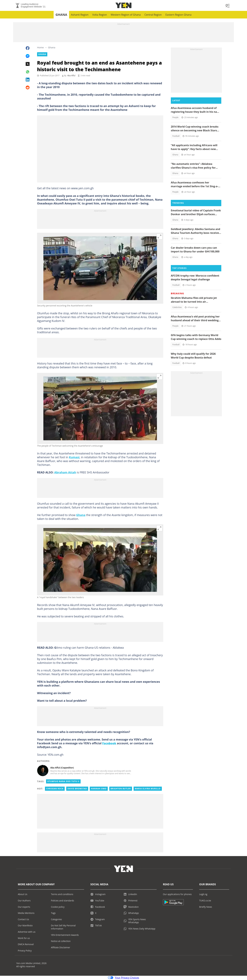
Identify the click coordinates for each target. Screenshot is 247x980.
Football (176, 136)
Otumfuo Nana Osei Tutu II (63, 782)
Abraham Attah (65, 473)
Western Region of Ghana (126, 15)
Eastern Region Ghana (178, 15)
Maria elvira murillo (148, 789)
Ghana (61, 15)
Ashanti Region (80, 15)
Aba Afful (71, 76)
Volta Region (100, 15)
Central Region (153, 15)
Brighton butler (121, 789)
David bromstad (77, 789)
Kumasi (74, 458)
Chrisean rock (55, 789)
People (175, 118)
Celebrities (177, 308)
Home (40, 48)
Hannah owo (99, 789)
